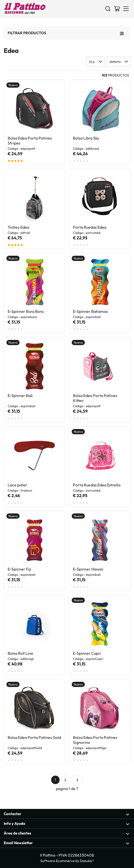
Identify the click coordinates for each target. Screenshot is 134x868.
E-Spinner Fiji (19, 569)
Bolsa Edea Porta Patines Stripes (30, 141)
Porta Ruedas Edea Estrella (97, 485)
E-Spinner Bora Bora (26, 311)
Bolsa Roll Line (20, 653)
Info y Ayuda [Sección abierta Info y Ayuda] (67, 824)
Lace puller (17, 485)
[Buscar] (108, 8)
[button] (119, 62)
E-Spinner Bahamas (90, 311)
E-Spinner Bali (20, 396)
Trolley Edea (18, 227)
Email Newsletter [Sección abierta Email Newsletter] (67, 843)
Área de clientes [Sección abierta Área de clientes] (67, 833)
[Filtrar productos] (122, 33)
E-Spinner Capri (87, 653)
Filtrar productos (27, 33)
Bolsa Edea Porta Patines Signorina (95, 740)
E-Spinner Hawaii (88, 569)
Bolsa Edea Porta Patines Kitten (95, 398)
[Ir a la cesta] (117, 8)
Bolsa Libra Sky (86, 138)
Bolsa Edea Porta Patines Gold (34, 737)
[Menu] (126, 8)
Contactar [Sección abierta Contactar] (67, 814)
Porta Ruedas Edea (90, 227)
